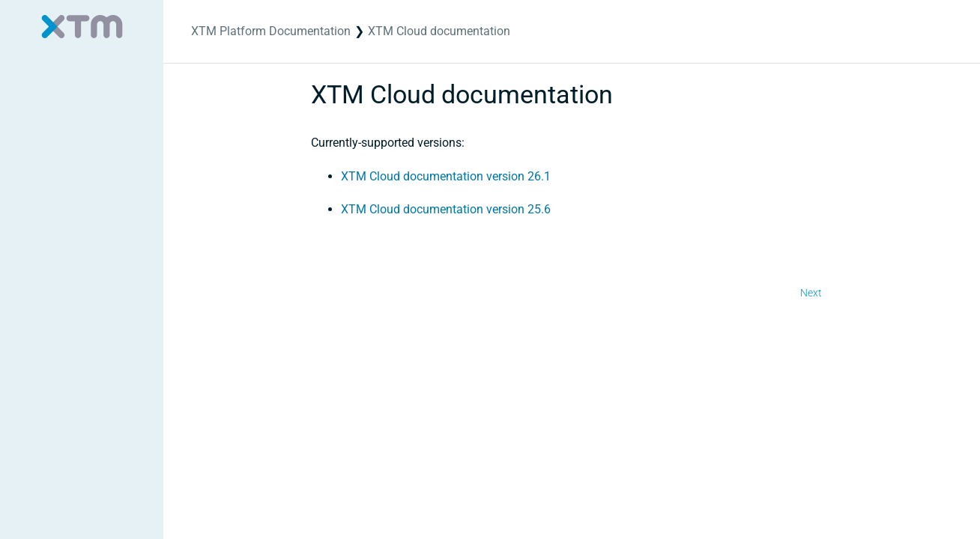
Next (811, 293)
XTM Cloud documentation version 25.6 (446, 209)
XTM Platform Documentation (271, 31)
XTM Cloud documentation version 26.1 (446, 176)
